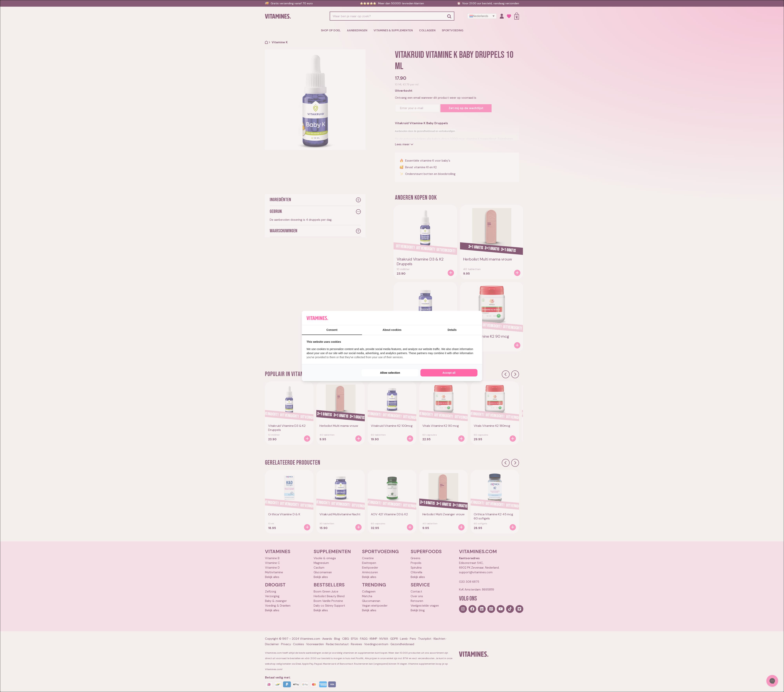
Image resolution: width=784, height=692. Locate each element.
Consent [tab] (332, 330)
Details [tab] (452, 330)
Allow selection (390, 373)
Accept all (449, 373)
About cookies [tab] (392, 330)
